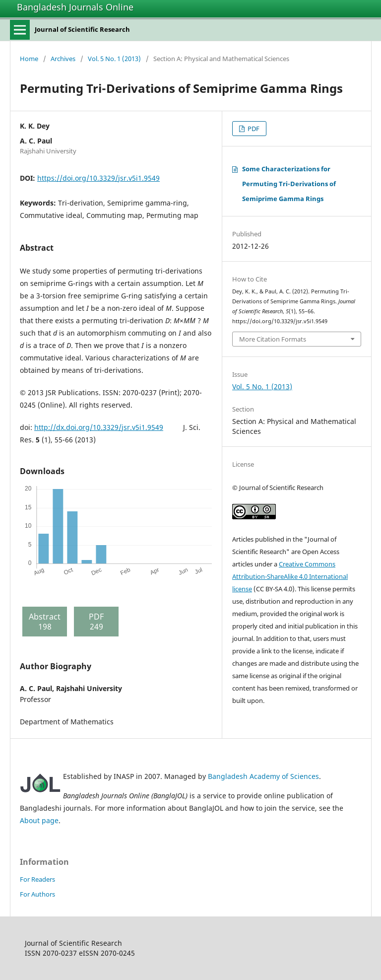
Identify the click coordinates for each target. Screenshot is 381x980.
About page (39, 820)
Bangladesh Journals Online (75, 7)
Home (29, 59)
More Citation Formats (273, 339)
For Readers (37, 879)
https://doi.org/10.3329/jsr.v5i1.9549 (98, 178)
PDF (253, 129)
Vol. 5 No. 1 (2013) (114, 59)
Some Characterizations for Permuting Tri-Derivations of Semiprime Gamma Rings (289, 184)
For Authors (37, 894)
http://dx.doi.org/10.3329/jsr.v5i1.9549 (99, 427)
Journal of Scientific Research (82, 29)
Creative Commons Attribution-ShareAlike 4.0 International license (290, 576)
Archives (63, 59)
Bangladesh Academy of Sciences (263, 776)
